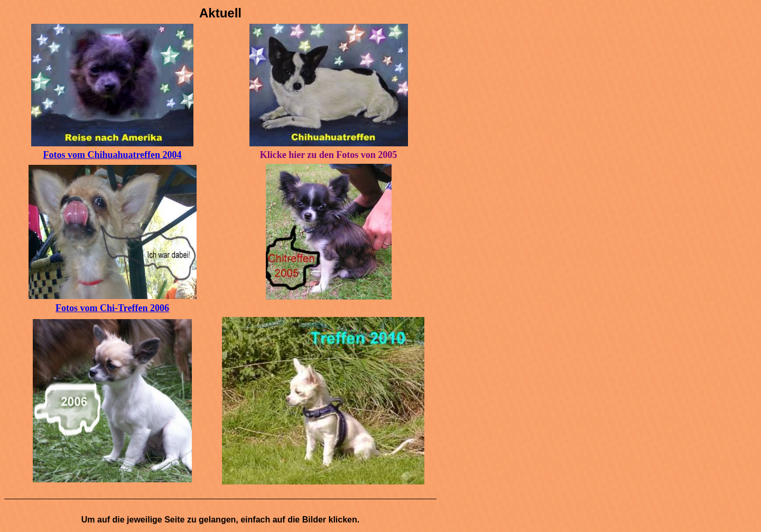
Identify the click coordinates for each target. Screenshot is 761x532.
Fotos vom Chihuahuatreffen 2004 (112, 155)
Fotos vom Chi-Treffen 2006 (112, 308)
